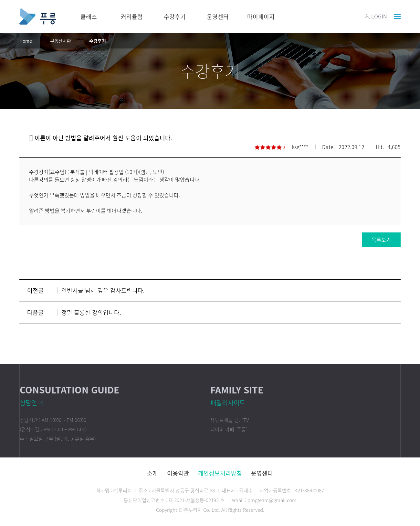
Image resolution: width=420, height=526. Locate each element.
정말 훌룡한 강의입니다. (91, 312)
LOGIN (376, 16)
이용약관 (178, 473)
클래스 (89, 17)
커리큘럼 (132, 17)
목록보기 (381, 240)
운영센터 (218, 17)
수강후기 (175, 17)
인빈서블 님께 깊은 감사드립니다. (103, 290)
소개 (152, 473)
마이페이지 (261, 17)
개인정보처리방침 (220, 473)
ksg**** (300, 147)
